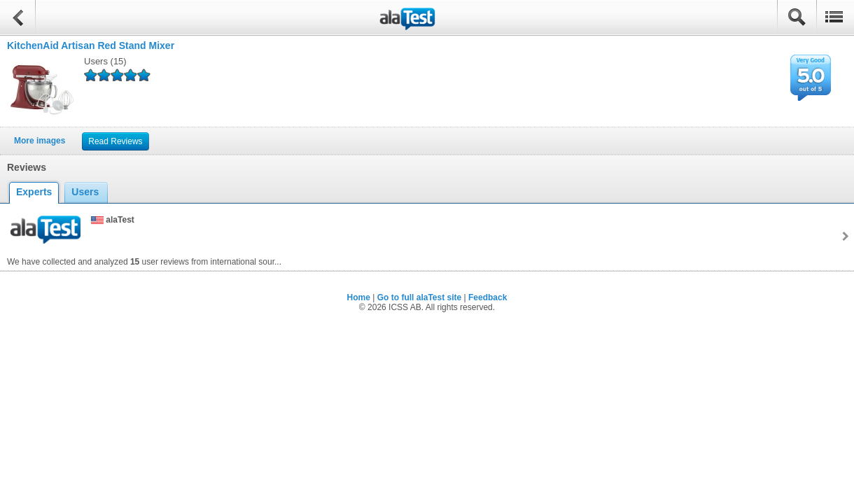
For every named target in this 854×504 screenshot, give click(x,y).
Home (359, 297)
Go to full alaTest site (419, 297)
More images (40, 141)
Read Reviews (115, 141)
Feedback (488, 297)
